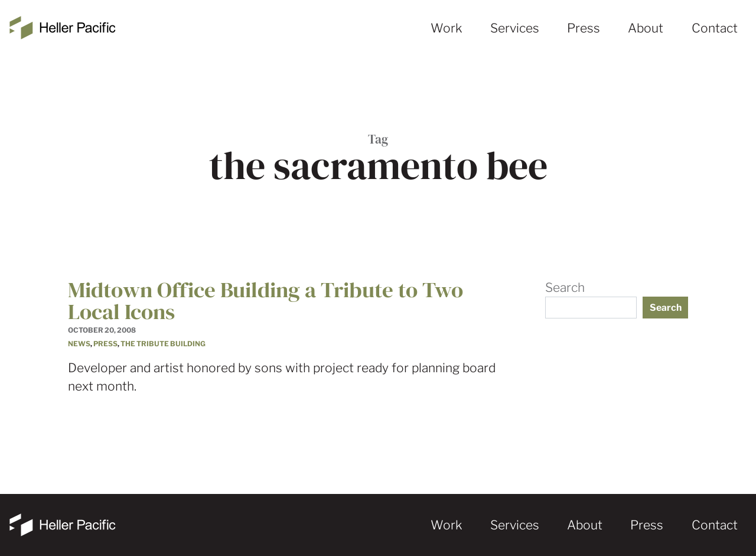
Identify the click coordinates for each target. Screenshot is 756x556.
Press (584, 28)
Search (565, 287)
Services (515, 28)
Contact (715, 28)
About (646, 28)
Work (447, 28)
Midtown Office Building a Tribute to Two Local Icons (265, 300)
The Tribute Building (163, 344)
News (79, 344)
